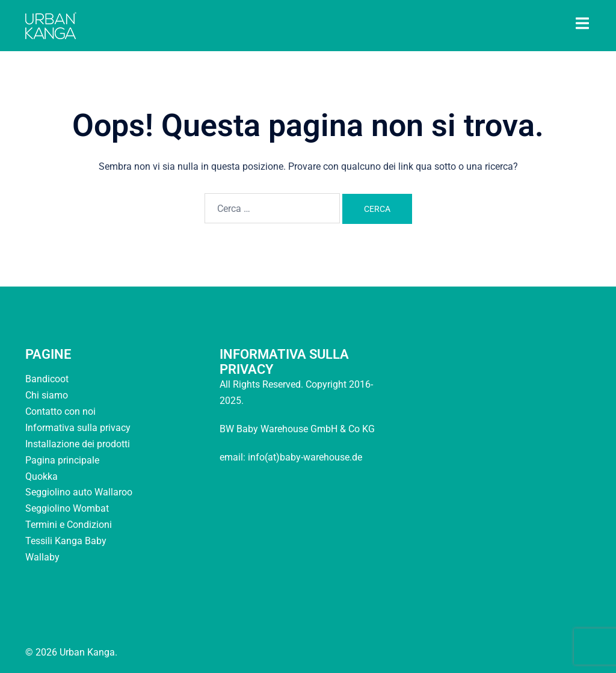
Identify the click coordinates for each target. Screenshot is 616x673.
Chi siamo (47, 395)
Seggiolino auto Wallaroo (79, 492)
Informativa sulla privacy (78, 428)
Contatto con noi (60, 411)
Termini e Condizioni (69, 525)
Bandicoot (47, 379)
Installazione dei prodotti (78, 444)
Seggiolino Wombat (67, 508)
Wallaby (42, 557)
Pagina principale (62, 460)
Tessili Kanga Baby (66, 541)
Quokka (42, 476)
